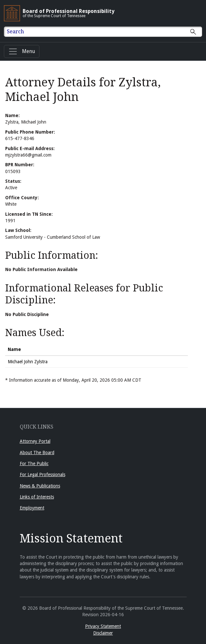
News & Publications (40, 486)
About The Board (37, 453)
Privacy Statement (103, 626)
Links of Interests (37, 497)
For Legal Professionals (43, 475)
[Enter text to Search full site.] (107, 32)
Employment (32, 508)
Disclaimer (103, 633)
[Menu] (22, 51)
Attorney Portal (35, 441)
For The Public (34, 464)
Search (15, 32)
